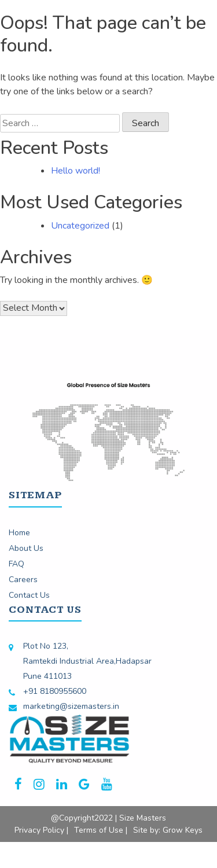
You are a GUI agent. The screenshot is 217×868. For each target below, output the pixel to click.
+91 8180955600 (55, 691)
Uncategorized (80, 226)
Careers (23, 580)
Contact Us (29, 595)
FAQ (16, 564)
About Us (26, 548)
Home (19, 533)
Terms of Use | (101, 830)
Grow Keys (183, 830)
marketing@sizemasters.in (71, 706)
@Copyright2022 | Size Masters (108, 818)
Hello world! (76, 171)
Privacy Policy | (41, 830)
